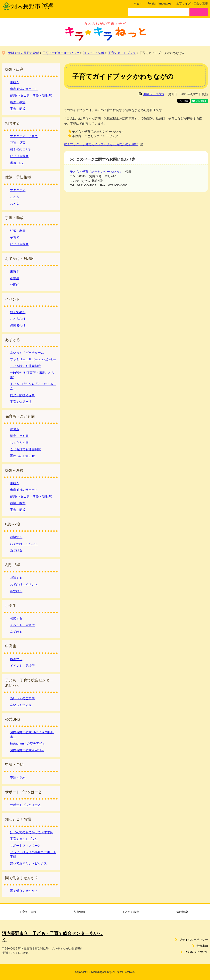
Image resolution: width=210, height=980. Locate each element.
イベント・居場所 (22, 625)
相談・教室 (18, 102)
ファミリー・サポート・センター (33, 359)
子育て (15, 237)
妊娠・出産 (18, 231)
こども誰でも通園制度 (25, 366)
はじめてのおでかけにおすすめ (32, 832)
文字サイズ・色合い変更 (192, 3)
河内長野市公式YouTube (27, 750)
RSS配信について (196, 952)
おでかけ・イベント (24, 544)
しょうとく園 (19, 442)
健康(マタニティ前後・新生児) (31, 95)
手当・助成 (18, 109)
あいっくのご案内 (22, 698)
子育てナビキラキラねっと (61, 53)
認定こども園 (19, 436)
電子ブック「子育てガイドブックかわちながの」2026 (101, 144)
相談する (16, 537)
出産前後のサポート (24, 89)
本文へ (138, 3)
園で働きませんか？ (24, 891)
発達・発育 (18, 143)
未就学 (15, 271)
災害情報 (79, 912)
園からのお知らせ (22, 456)
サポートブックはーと (25, 805)
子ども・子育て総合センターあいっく (96, 172)
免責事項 (202, 946)
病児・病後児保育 (22, 395)
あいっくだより (21, 705)
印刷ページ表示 (154, 94)
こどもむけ (18, 319)
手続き (15, 82)
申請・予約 (18, 777)
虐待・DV (17, 163)
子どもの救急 (131, 912)
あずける (16, 550)
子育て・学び (28, 912)
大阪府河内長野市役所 (24, 53)
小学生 (15, 278)
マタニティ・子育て (24, 136)
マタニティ (18, 190)
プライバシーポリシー (194, 940)
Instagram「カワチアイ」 (28, 743)
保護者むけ (18, 325)
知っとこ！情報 (94, 53)
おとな (15, 203)
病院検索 (182, 912)
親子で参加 (18, 312)
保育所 (15, 429)
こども (15, 197)
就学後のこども (21, 149)
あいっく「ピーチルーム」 (29, 353)
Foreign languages (159, 3)
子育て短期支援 (21, 402)
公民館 (15, 285)
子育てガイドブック (122, 53)
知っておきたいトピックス (29, 863)
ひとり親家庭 (19, 156)
